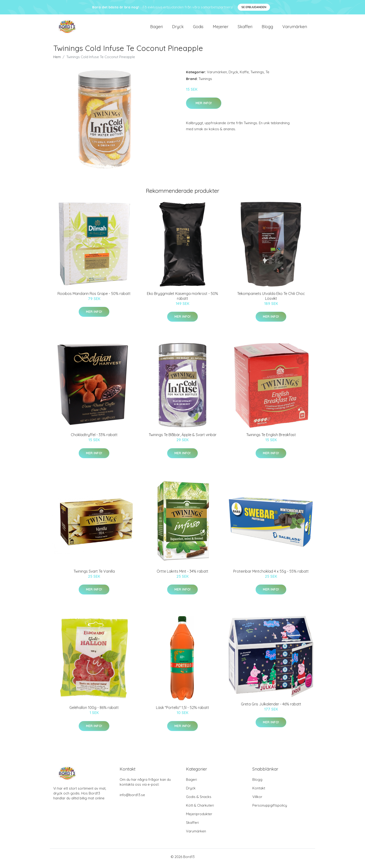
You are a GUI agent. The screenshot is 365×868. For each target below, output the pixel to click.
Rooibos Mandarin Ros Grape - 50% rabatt (94, 297)
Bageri (156, 28)
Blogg (267, 28)
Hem (57, 60)
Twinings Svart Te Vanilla (94, 574)
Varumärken (295, 28)
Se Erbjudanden (254, 7)
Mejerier (221, 28)
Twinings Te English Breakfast (271, 438)
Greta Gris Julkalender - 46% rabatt (271, 707)
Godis (198, 28)
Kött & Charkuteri (200, 809)
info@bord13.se (132, 798)
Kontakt (259, 791)
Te (267, 75)
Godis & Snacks (199, 800)
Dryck (178, 28)
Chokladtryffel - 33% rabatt (94, 438)
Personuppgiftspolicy (270, 809)
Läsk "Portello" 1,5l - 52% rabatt (182, 711)
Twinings (257, 75)
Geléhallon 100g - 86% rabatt (94, 711)
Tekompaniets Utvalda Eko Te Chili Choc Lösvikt (271, 299)
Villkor (257, 800)
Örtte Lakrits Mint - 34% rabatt (182, 574)
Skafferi (245, 28)
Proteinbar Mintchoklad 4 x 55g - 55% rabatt (271, 574)
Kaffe (244, 75)
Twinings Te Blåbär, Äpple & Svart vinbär (183, 438)
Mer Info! (204, 106)
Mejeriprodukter (199, 817)
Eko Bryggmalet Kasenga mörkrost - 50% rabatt (182, 299)
